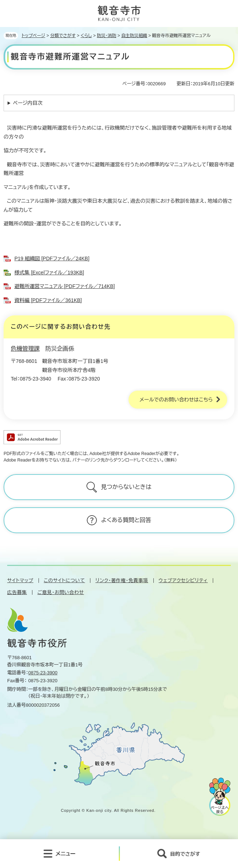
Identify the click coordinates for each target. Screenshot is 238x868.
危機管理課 (25, 349)
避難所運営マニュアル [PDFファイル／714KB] (65, 286)
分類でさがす (63, 36)
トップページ (33, 36)
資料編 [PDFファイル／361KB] (48, 300)
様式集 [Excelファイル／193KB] (49, 273)
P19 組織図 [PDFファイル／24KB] (52, 258)
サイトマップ (20, 581)
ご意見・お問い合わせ (61, 592)
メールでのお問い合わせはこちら (176, 400)
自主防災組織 (134, 36)
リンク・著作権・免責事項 (122, 581)
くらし (86, 36)
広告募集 (17, 592)
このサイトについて (64, 581)
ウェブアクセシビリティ (183, 581)
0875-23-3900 (43, 673)
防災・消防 (107, 36)
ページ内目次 (28, 103)
